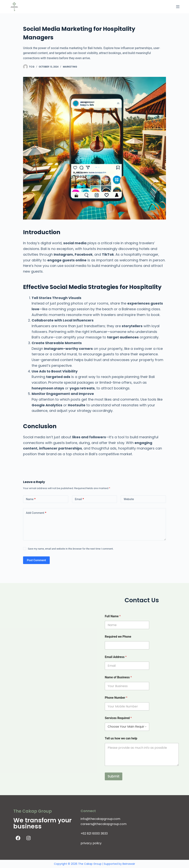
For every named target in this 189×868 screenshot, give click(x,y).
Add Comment (36, 513)
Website (129, 499)
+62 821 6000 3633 (94, 833)
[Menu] (178, 7)
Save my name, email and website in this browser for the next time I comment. (71, 549)
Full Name (113, 616)
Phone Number (116, 698)
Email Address (116, 657)
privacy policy (91, 843)
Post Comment (36, 560)
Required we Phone (118, 637)
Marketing (70, 67)
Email (79, 499)
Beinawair (129, 864)
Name (31, 499)
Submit (114, 776)
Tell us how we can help (121, 738)
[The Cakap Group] (47, 650)
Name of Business (118, 677)
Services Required (118, 718)
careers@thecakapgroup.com (104, 824)
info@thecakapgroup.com (100, 819)
